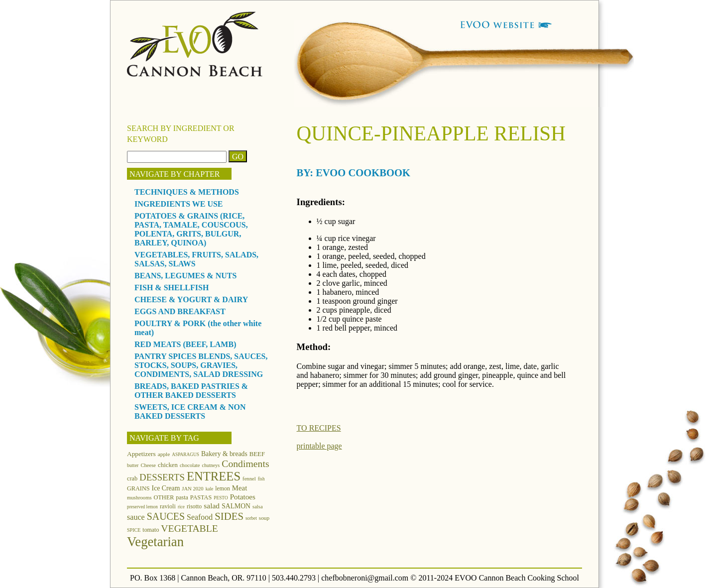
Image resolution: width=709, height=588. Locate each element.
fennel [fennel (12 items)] (249, 479)
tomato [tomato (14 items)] (151, 530)
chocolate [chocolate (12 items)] (190, 465)
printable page (319, 446)
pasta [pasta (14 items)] (182, 497)
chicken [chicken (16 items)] (168, 465)
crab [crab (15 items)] (132, 478)
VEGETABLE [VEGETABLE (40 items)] (189, 528)
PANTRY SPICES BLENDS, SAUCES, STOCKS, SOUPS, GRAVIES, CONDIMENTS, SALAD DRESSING (201, 365)
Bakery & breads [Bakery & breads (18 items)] (224, 454)
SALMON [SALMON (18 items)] (236, 506)
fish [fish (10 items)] (261, 479)
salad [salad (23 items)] (212, 506)
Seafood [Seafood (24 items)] (200, 517)
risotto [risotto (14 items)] (194, 506)
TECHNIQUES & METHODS (187, 192)
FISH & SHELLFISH (172, 288)
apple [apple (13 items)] (164, 454)
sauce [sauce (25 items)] (136, 517)
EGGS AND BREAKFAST (180, 311)
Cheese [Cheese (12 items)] (148, 465)
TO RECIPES (319, 428)
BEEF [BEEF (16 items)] (257, 454)
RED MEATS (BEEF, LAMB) (185, 344)
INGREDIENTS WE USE (179, 204)
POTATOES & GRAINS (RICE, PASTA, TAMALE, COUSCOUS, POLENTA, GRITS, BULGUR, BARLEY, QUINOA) (191, 229)
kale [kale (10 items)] (210, 489)
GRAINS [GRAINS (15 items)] (138, 488)
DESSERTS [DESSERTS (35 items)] (162, 477)
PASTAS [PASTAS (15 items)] (201, 497)
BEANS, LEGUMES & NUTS (185, 276)
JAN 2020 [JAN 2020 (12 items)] (192, 489)
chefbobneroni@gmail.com (365, 578)
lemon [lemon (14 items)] (223, 488)
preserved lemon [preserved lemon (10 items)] (142, 507)
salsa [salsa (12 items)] (258, 507)
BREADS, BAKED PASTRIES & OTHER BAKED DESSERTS (191, 391)
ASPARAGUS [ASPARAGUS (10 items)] (185, 455)
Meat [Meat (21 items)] (239, 488)
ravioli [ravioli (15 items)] (168, 506)
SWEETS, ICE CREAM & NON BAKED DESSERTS (190, 412)
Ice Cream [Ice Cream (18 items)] (166, 488)
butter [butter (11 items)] (133, 465)
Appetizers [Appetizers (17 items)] (141, 454)
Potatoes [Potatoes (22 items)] (243, 497)
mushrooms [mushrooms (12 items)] (139, 498)
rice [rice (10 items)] (181, 507)
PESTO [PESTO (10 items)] (221, 498)
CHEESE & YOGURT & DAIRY (191, 299)
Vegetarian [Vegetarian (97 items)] (155, 542)
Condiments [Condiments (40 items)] (245, 464)
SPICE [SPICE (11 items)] (134, 530)
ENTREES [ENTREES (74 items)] (214, 476)
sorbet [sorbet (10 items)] (251, 518)
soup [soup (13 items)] (264, 518)
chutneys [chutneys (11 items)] (211, 465)
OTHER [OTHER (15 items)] (164, 497)
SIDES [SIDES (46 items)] (229, 516)
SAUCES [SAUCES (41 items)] (166, 516)
